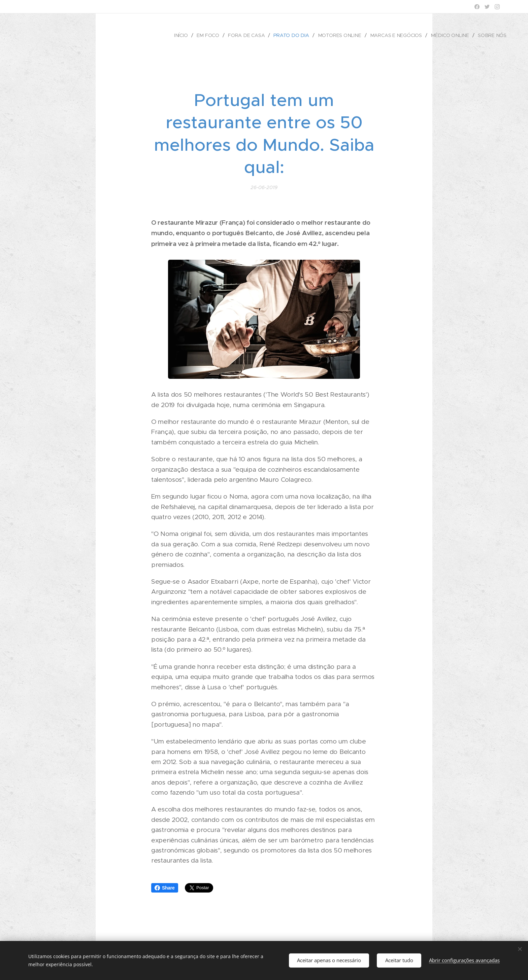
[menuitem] (187, 35)
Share (165, 888)
